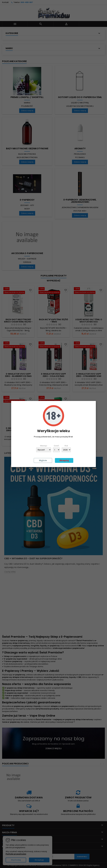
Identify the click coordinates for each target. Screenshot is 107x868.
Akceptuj (64, 460)
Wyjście (43, 460)
